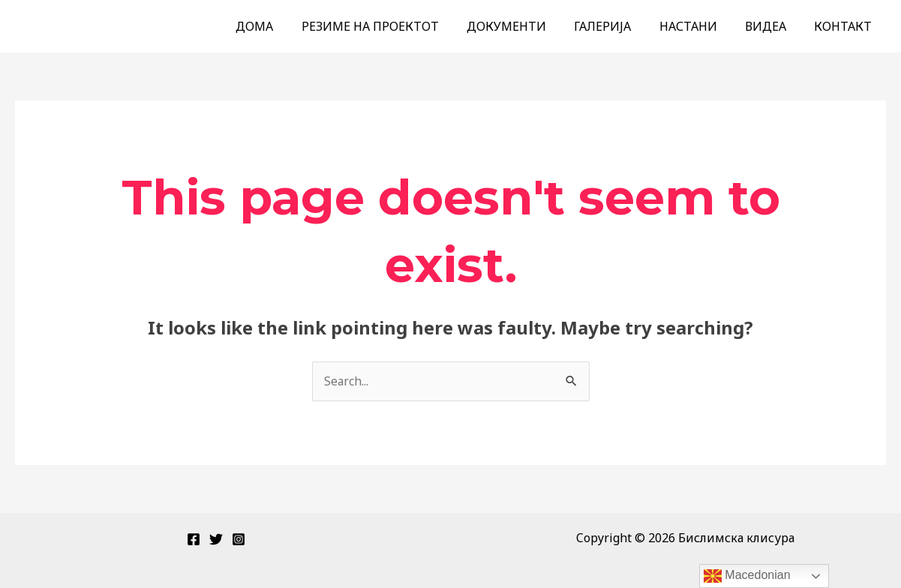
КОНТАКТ (845, 26)
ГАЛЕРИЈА (617, 26)
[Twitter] (216, 539)
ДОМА (281, 26)
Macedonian (747, 576)
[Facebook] (194, 539)
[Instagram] (239, 539)
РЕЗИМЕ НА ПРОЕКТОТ (392, 26)
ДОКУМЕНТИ (524, 26)
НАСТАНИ (698, 26)
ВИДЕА (772, 26)
